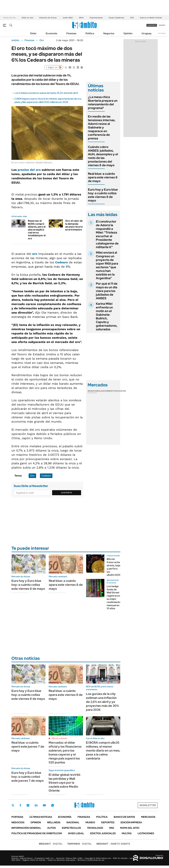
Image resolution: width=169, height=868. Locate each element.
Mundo (90, 822)
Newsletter (162, 33)
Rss (112, 828)
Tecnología (95, 828)
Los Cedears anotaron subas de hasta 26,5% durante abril (46, 93)
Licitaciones (146, 833)
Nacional (73, 822)
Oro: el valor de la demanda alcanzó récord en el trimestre (74, 225)
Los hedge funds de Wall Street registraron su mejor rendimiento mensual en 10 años (114, 597)
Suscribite (67, 493)
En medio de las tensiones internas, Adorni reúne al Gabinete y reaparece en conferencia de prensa (102, 127)
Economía (51, 33)
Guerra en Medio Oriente (151, 18)
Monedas (92, 391)
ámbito (15, 40)
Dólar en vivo (27, 18)
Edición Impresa (131, 822)
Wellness (54, 822)
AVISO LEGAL (76, 833)
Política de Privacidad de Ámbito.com (37, 833)
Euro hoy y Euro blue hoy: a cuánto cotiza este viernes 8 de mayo (103, 195)
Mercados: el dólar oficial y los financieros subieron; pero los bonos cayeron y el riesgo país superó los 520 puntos (65, 752)
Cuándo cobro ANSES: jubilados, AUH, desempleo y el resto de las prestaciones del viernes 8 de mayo (103, 156)
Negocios (109, 33)
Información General (26, 828)
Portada (17, 817)
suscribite (152, 25)
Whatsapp (53, 805)
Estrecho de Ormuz (48, 18)
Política (90, 33)
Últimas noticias (41, 817)
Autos (52, 828)
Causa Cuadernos (116, 18)
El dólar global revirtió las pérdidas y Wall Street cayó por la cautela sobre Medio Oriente (64, 783)
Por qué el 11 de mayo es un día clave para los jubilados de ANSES (107, 291)
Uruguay (147, 33)
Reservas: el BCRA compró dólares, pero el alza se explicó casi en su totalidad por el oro (37, 230)
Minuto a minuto (59, 738)
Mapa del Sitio (130, 828)
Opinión (128, 33)
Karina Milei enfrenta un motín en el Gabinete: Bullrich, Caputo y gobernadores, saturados (107, 316)
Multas (127, 833)
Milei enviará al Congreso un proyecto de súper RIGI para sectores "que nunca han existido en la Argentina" (107, 265)
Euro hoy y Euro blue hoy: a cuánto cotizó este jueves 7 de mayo (28, 777)
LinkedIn (36, 805)
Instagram (28, 805)
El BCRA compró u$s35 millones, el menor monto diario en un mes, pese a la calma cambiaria (103, 750)
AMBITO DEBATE (113, 844)
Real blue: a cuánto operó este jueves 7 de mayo (28, 747)
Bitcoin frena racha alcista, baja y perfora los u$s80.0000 (114, 567)
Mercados (148, 817)
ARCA (81, 18)
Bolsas (101, 391)
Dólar (33, 33)
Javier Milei (68, 18)
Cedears (61, 262)
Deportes (108, 822)
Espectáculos (71, 828)
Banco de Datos (124, 817)
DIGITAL (51, 844)
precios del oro (29, 170)
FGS (132, 18)
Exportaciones (96, 18)
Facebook (20, 805)
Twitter (13, 805)
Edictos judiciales (103, 833)
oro (35, 254)
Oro (42, 40)
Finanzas (71, 33)
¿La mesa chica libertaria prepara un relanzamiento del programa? (103, 102)
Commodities (111, 391)
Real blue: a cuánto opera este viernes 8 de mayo (103, 177)
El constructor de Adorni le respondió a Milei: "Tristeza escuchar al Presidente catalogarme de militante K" (107, 234)
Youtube (44, 805)
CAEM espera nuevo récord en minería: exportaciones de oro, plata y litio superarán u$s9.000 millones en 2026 (48, 100)
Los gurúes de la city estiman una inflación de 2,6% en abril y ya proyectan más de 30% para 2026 (102, 702)
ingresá (162, 25)
